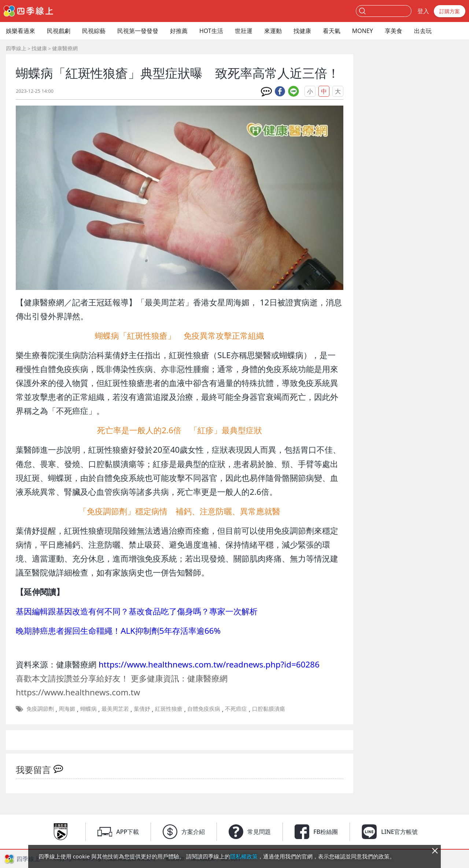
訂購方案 (450, 11)
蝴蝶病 (88, 709)
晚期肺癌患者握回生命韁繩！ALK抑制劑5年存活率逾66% (118, 631)
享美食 (394, 31)
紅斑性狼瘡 (169, 709)
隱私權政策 (244, 856)
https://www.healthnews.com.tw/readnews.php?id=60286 (209, 664)
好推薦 (179, 31)
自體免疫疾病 (204, 709)
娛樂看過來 (21, 31)
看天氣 (332, 31)
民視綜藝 (94, 31)
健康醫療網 (65, 48)
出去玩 (423, 31)
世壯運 (244, 31)
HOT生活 (211, 31)
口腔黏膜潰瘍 (269, 709)
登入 (423, 11)
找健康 (302, 31)
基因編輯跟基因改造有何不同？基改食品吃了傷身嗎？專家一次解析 (137, 611)
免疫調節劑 (40, 709)
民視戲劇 (59, 31)
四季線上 (16, 48)
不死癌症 (236, 709)
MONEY (363, 31)
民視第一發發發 (138, 31)
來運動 (273, 31)
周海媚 (67, 709)
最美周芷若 (115, 709)
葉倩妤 (142, 709)
